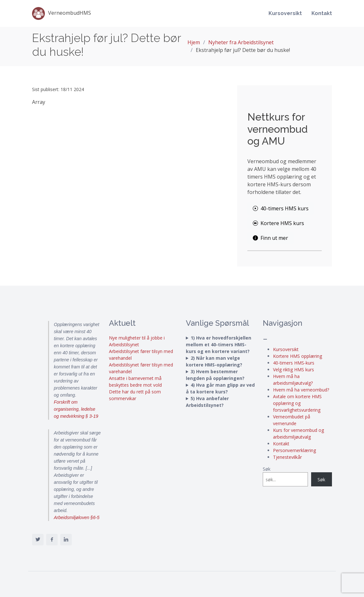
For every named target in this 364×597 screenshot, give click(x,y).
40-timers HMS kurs (281, 208)
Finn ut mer (270, 238)
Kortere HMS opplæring (298, 356)
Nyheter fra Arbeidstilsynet (241, 42)
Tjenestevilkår (287, 457)
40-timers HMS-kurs (294, 363)
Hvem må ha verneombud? (301, 390)
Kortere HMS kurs (278, 223)
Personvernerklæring (294, 450)
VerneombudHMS (62, 13)
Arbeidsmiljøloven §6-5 (77, 517)
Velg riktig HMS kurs (294, 370)
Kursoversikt (285, 13)
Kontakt (322, 13)
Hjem (194, 42)
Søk (267, 469)
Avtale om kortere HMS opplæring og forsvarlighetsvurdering (297, 403)
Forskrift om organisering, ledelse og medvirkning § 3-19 (76, 409)
